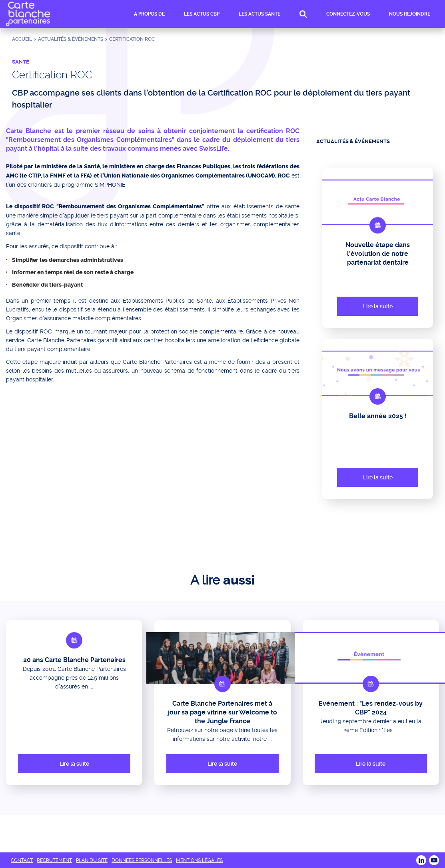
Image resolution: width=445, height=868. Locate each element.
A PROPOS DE (149, 14)
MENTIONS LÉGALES (199, 860)
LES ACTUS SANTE (259, 14)
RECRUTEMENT (54, 860)
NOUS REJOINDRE (410, 14)
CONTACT (22, 860)
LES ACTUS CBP (202, 14)
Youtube (434, 860)
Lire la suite (378, 306)
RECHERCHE (303, 15)
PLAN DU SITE (92, 860)
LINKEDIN (421, 860)
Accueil (22, 39)
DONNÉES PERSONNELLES (142, 860)
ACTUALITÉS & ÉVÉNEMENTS (71, 39)
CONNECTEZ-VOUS (348, 14)
